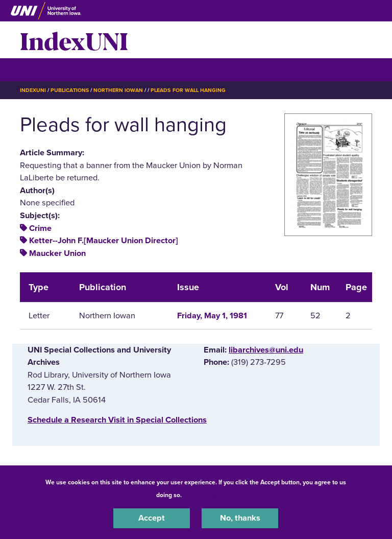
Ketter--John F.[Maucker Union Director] (104, 241)
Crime (40, 228)
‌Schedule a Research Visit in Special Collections (117, 420)
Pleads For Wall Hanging (188, 90)
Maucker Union (57, 253)
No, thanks (240, 518)
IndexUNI (74, 40)
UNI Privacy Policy (210, 495)
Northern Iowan (118, 90)
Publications (69, 90)
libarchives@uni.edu (266, 350)
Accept (152, 518)
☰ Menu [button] (38, 69)
